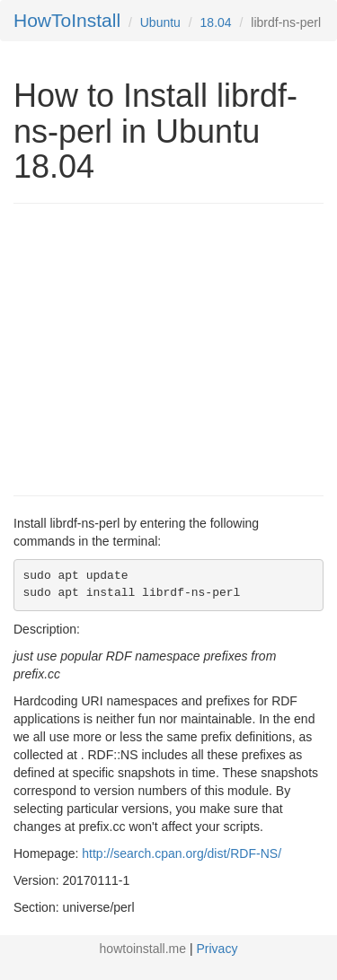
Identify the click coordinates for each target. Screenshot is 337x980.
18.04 (216, 22)
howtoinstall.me (143, 949)
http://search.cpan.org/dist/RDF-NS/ (182, 853)
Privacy (217, 949)
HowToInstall (67, 20)
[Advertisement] (164, 347)
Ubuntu (160, 22)
